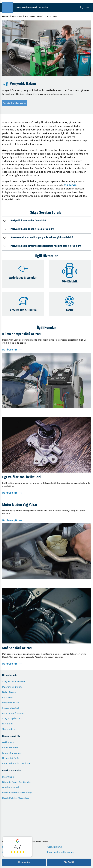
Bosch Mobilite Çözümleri (16, 798)
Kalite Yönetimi (10, 748)
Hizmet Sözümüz (11, 758)
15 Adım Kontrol (11, 708)
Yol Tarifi (69, 862)
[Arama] (82, 8)
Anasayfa (6, 16)
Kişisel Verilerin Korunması (60, 852)
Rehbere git (10, 350)
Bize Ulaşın (8, 777)
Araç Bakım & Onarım (33, 16)
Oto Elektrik (8, 729)
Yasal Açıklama (54, 847)
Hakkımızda (8, 742)
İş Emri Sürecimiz (11, 753)
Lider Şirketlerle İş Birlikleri (17, 763)
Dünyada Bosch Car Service (17, 782)
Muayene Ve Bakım (12, 687)
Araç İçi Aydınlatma (12, 718)
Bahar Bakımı (9, 692)
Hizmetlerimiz (17, 16)
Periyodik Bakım (11, 703)
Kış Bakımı (8, 697)
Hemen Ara (24, 862)
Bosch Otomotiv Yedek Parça (17, 793)
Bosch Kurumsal (11, 787)
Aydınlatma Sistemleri (14, 713)
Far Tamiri (7, 724)
